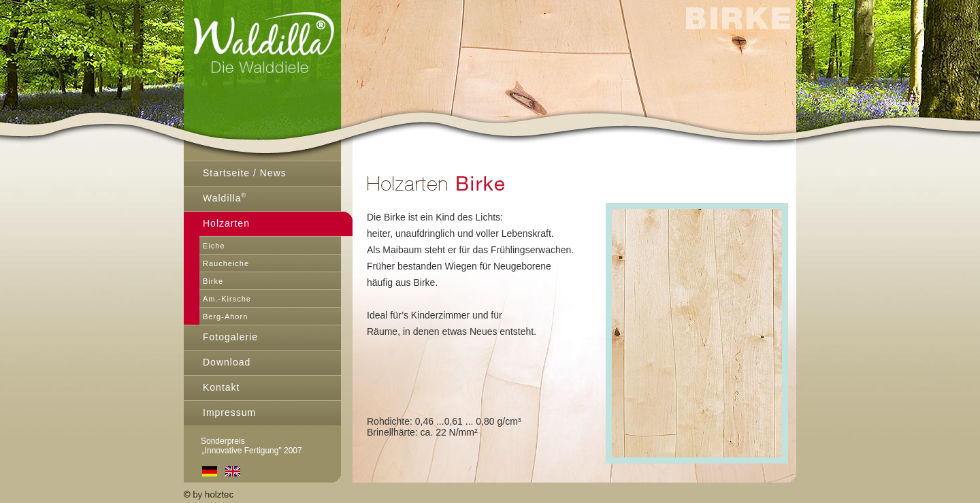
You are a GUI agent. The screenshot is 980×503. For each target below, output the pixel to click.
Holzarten (226, 223)
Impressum (229, 412)
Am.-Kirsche (227, 299)
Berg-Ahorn (225, 317)
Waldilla (225, 198)
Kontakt (221, 387)
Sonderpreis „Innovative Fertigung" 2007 (243, 446)
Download (227, 362)
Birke (213, 281)
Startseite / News (245, 173)
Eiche (214, 246)
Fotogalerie (230, 337)
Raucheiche (226, 263)
